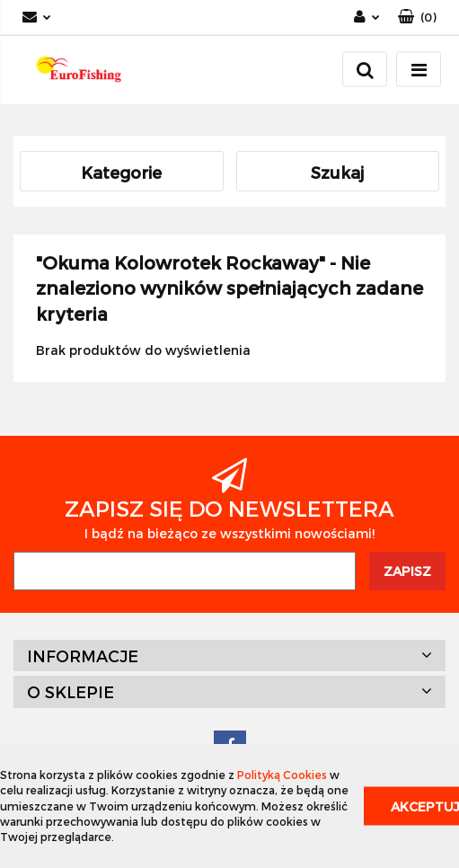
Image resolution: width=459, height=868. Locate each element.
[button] (417, 18)
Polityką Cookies (282, 775)
